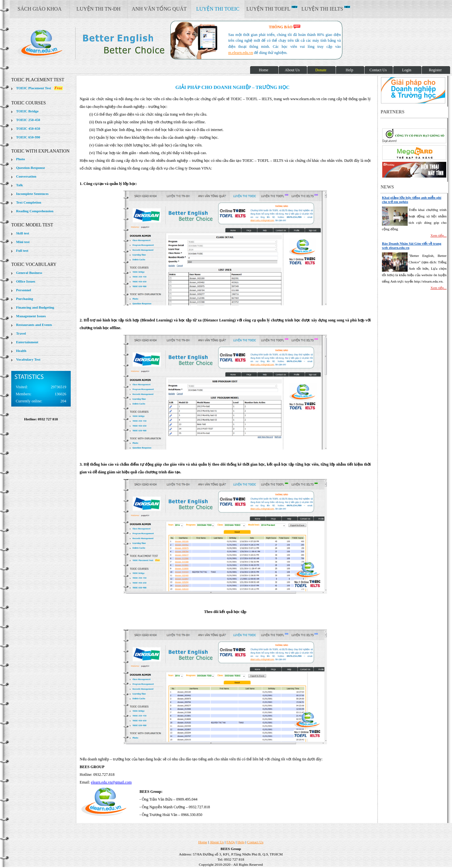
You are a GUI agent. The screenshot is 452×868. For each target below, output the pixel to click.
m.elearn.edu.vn (241, 53)
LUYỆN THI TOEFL (272, 9)
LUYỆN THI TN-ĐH (99, 9)
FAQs (231, 842)
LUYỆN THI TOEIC (218, 9)
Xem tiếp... (438, 235)
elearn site (102, 43)
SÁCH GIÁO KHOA (40, 9)
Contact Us (255, 842)
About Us (217, 842)
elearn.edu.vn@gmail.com (111, 782)
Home (203, 842)
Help (241, 842)
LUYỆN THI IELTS (326, 9)
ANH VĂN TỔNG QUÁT (159, 9)
